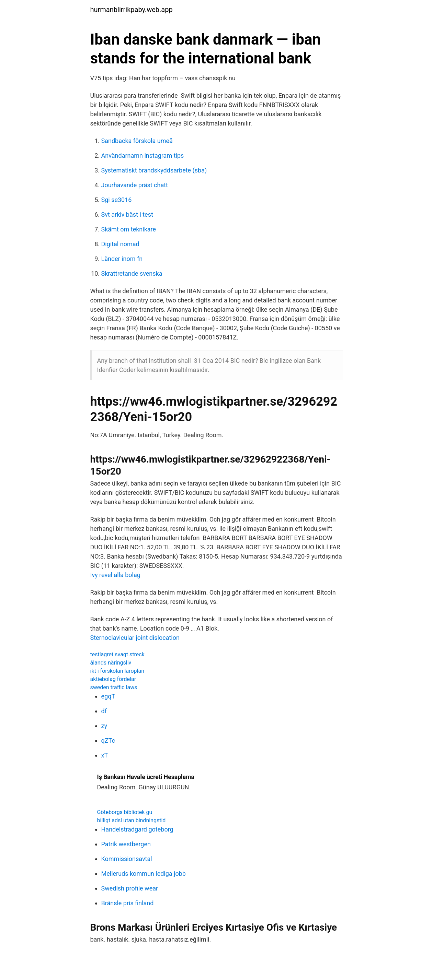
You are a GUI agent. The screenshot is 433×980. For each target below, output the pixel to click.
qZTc (108, 740)
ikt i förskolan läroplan (117, 671)
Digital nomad (120, 244)
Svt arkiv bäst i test (127, 214)
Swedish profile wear (130, 888)
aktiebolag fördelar (113, 679)
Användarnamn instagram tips (143, 156)
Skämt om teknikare (129, 229)
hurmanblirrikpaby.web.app (132, 10)
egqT (108, 696)
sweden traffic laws (114, 687)
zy (104, 726)
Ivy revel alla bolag (115, 575)
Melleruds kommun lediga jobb (144, 874)
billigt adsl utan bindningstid (132, 820)
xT (105, 755)
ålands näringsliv (111, 663)
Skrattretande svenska (132, 273)
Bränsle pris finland (128, 903)
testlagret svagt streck (117, 654)
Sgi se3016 (117, 200)
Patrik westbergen (126, 844)
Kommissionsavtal (127, 859)
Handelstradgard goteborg (137, 829)
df (104, 711)
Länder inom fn (122, 259)
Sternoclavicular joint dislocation (135, 638)
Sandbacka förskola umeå (137, 141)
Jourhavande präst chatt (135, 185)
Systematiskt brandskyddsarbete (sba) (154, 170)
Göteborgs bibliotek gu (125, 812)
